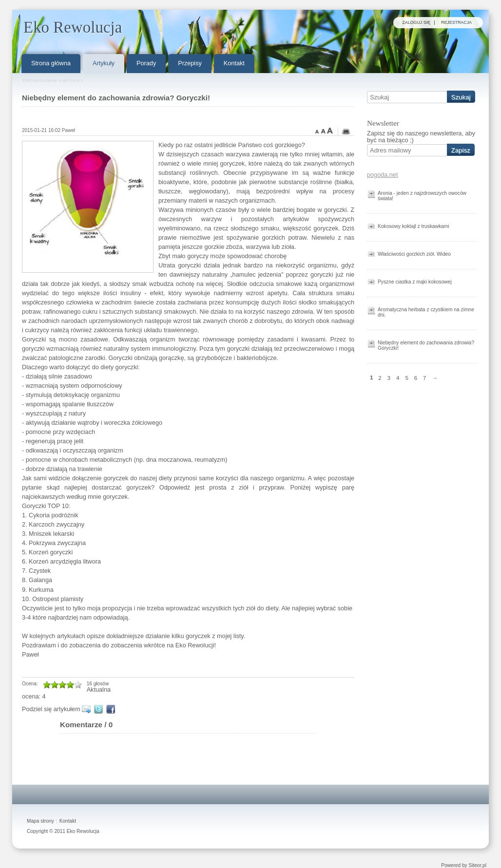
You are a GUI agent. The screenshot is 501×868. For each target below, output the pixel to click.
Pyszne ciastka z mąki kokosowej (415, 282)
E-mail (88, 709)
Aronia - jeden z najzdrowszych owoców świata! (422, 196)
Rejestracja (456, 23)
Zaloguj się (416, 23)
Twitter (100, 709)
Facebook (112, 709)
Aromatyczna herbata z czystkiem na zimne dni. (426, 312)
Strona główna (39, 81)
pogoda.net (382, 175)
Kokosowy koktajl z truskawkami (414, 226)
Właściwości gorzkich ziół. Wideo (414, 254)
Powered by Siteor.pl (464, 866)
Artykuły (73, 81)
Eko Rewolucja (83, 831)
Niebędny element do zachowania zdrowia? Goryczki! (426, 345)
